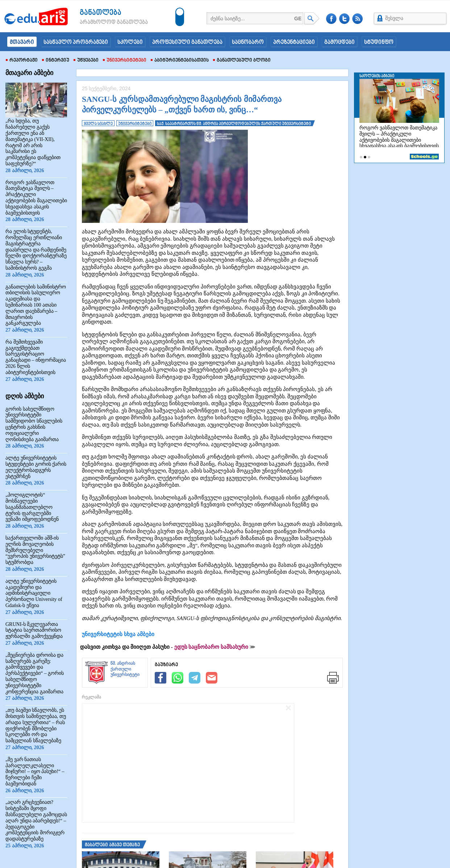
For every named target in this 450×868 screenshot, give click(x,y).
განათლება (101, 13)
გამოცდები (339, 42)
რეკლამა (91, 697)
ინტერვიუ (56, 61)
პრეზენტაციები (294, 42)
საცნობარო (248, 42)
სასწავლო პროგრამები (76, 42)
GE (298, 18)
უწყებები (86, 61)
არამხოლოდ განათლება (103, 22)
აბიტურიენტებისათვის (180, 61)
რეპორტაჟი (22, 61)
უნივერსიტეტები (125, 61)
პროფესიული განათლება (187, 42)
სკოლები (130, 42)
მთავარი (22, 42)
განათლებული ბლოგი (242, 61)
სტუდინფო (379, 42)
